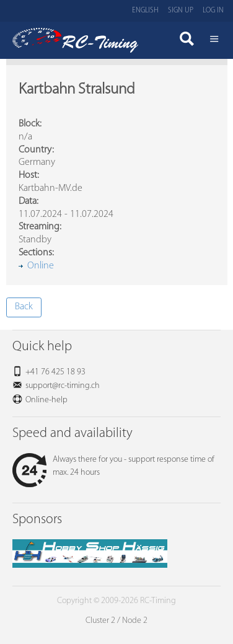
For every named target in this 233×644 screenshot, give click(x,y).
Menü (214, 40)
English (145, 11)
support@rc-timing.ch (63, 386)
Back (24, 307)
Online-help (46, 400)
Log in (213, 11)
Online (41, 266)
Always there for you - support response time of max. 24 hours (113, 466)
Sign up (181, 11)
